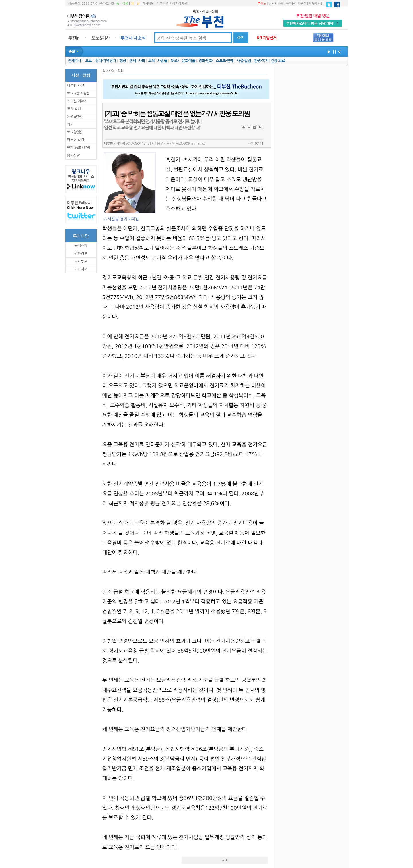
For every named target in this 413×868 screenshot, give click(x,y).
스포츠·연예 (225, 61)
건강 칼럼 (74, 109)
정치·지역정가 (106, 61)
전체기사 (74, 61)
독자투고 (81, 261)
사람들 (162, 61)
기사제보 (148, 4)
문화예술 (188, 61)
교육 (152, 61)
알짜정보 (81, 254)
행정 (123, 61)
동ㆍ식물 (122, 4)
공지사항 (81, 246)
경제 (133, 61)
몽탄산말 (74, 155)
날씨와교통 (276, 4)
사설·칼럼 (244, 61)
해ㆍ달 (135, 4)
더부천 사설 (76, 86)
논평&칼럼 (75, 117)
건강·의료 (278, 61)
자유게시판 (316, 4)
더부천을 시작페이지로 (173, 3)
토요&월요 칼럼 (79, 93)
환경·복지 (261, 61)
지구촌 (302, 4)
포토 (88, 61)
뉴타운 (290, 4)
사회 (142, 61)
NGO (175, 61)
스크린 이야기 (77, 101)
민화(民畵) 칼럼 (79, 148)
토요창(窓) (75, 132)
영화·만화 (205, 61)
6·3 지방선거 (267, 38)
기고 (70, 124)
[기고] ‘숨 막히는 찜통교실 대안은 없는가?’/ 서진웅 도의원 (177, 114)
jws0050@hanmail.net (190, 144)
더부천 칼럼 (76, 140)
